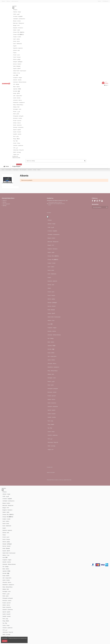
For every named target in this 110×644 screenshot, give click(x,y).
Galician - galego (17, 59)
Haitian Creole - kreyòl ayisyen (20, 71)
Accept (5, 641)
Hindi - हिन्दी (16, 75)
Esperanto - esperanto (18, 48)
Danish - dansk (16, 41)
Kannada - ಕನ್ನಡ (16, 91)
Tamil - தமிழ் (16, 136)
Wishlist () (105, 1)
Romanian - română (18, 118)
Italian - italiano (16, 87)
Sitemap (4, 206)
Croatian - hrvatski (17, 37)
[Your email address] (99, 207)
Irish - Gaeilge (16, 84)
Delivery (4, 1)
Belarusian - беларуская (19, 23)
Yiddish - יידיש (16, 155)
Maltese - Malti (16, 107)
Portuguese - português (18, 116)
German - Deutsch (17, 64)
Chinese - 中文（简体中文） (19, 32)
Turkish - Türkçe (17, 143)
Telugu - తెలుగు (16, 139)
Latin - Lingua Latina (18, 96)
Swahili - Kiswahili (17, 132)
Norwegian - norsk (17, 109)
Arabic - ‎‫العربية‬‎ (16, 14)
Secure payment (15, 1)
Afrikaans (15, 10)
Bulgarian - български (18, 28)
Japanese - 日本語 (17, 89)
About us (8, 1)
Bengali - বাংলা (16, 25)
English (15, 46)
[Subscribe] (107, 207)
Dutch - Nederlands (17, 44)
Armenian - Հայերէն (18, 16)
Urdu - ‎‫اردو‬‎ (15, 148)
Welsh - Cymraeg (17, 152)
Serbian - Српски (17, 123)
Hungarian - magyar (18, 78)
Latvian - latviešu (17, 98)
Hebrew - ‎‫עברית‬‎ (17, 73)
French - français (17, 57)
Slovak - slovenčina (17, 125)
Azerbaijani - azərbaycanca (19, 19)
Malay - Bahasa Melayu (18, 105)
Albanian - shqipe (17, 12)
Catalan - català (16, 30)
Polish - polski (16, 114)
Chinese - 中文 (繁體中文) (18, 35)
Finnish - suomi (16, 55)
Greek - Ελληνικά (17, 66)
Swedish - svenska (17, 134)
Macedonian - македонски (19, 102)
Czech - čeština (16, 39)
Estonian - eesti (16, 50)
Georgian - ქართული (18, 62)
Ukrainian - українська (18, 145)
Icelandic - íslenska (17, 80)
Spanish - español (17, 130)
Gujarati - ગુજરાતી (17, 68)
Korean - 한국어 (16, 93)
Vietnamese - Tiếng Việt (18, 150)
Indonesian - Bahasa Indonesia (20, 82)
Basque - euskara (17, 21)
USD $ (100, 1)
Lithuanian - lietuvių (17, 100)
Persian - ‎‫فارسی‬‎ (17, 112)
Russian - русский (17, 121)
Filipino (15, 53)
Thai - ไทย (15, 141)
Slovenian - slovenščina (18, 127)
